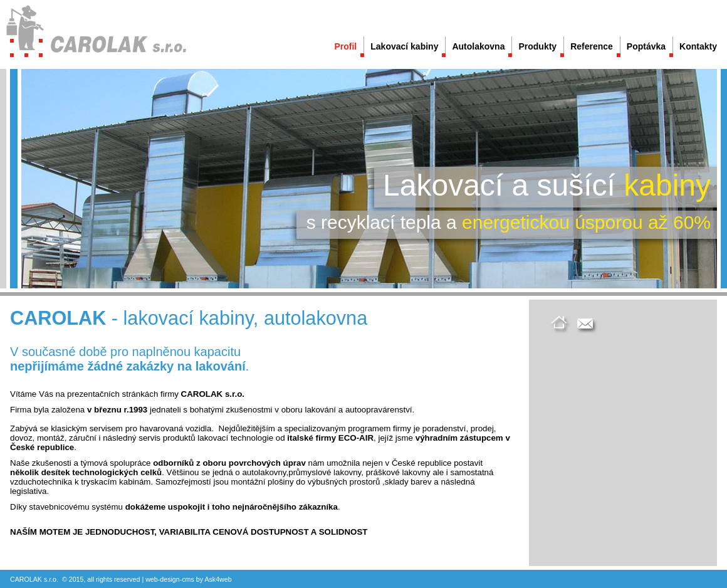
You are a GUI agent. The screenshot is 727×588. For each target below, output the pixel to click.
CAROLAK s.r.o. (34, 579)
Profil (345, 46)
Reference (592, 46)
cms (188, 579)
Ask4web (218, 579)
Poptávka (646, 46)
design (170, 579)
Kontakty (698, 46)
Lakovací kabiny (404, 46)
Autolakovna (478, 46)
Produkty (537, 46)
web (152, 579)
